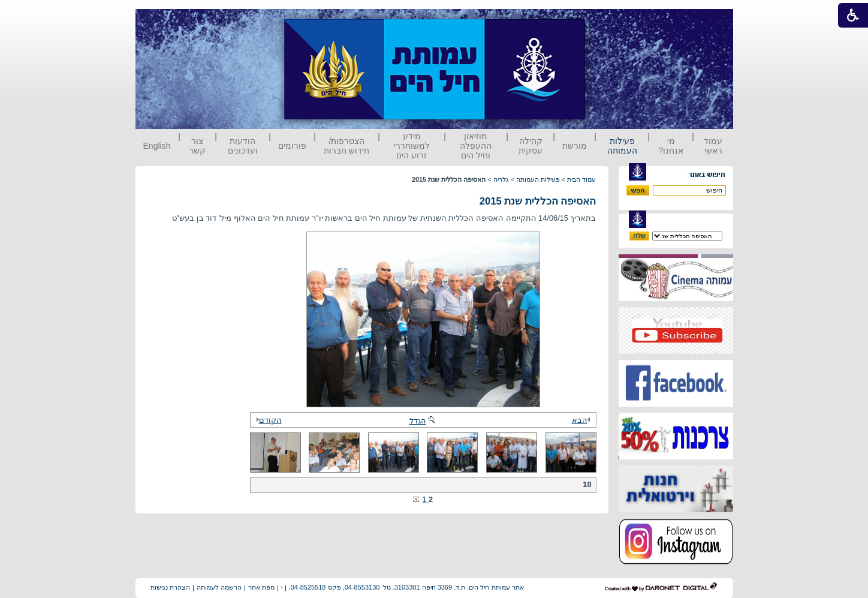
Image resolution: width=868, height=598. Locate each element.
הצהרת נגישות (170, 587)
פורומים (292, 146)
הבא (583, 420)
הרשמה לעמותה (219, 587)
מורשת (575, 146)
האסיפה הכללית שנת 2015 (538, 201)
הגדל (423, 421)
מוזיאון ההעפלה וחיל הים (476, 146)
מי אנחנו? (671, 146)
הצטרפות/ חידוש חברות (346, 146)
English (157, 146)
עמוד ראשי (713, 146)
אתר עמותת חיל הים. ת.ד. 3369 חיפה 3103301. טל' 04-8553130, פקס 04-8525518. (406, 587)
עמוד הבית (581, 179)
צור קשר (197, 146)
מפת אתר (261, 587)
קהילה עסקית (531, 146)
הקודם (267, 420)
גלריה (501, 179)
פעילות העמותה (622, 146)
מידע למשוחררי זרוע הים (412, 146)
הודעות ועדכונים (243, 146)
